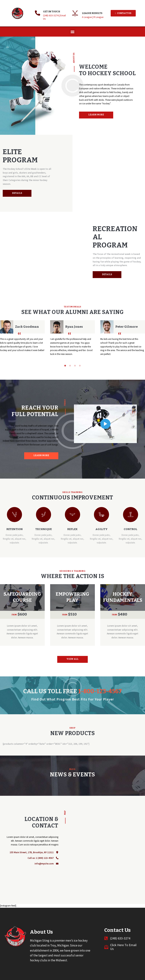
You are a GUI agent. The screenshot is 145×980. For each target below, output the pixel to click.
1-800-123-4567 (100, 691)
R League (99, 17)
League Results (92, 13)
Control (130, 529)
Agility (101, 529)
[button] (73, 32)
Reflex (72, 529)
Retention (15, 529)
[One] (109, 850)
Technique (44, 529)
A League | (88, 17)
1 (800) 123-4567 (45, 858)
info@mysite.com (44, 864)
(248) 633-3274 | (52, 15)
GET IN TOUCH (52, 12)
